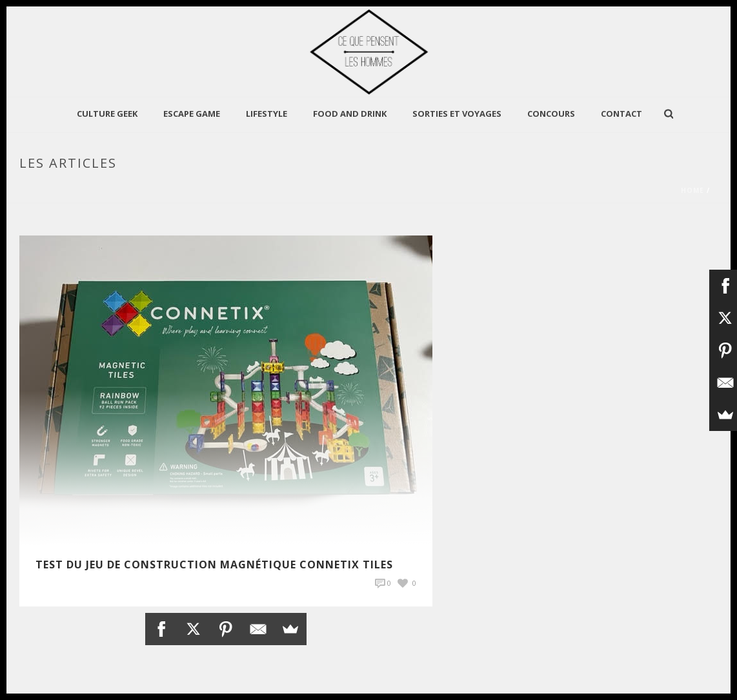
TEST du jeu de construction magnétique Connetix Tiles (214, 565)
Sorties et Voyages (457, 114)
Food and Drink (350, 114)
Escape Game (192, 114)
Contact (621, 114)
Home (692, 190)
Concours (551, 114)
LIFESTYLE (267, 114)
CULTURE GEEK (107, 114)
